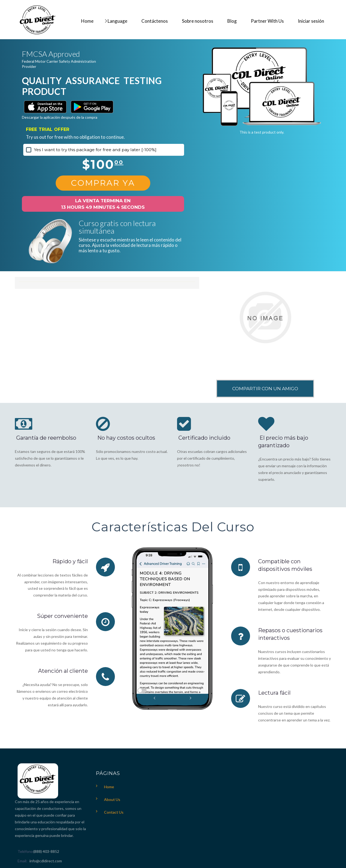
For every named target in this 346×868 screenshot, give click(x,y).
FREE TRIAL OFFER (48, 129)
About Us (112, 799)
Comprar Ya (103, 183)
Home (109, 787)
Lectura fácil (274, 693)
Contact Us (114, 812)
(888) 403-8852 (46, 851)
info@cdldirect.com (46, 861)
